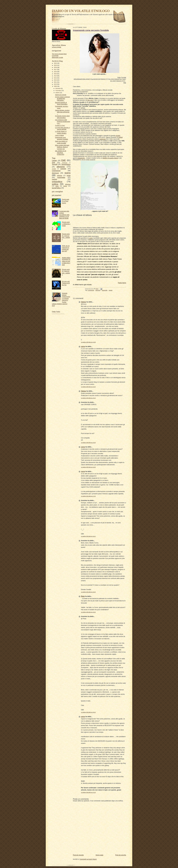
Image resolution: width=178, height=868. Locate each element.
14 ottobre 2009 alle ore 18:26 (88, 593)
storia (57, 186)
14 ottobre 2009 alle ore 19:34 (88, 613)
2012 (56, 80)
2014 (56, 76)
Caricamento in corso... (58, 314)
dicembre (58, 88)
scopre (118, 136)
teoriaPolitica (56, 188)
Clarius (83, 303)
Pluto (83, 597)
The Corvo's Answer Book (59, 54)
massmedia (61, 177)
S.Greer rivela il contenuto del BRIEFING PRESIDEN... (62, 99)
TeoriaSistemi (66, 164)
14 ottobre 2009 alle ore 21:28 (88, 793)
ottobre (58, 93)
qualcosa (103, 140)
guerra (67, 173)
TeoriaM (55, 164)
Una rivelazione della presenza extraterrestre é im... (63, 122)
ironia (69, 175)
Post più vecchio (121, 856)
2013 (56, 78)
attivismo (61, 167)
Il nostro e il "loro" (60, 126)
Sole (53, 163)
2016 (56, 72)
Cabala (54, 161)
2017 (56, 70)
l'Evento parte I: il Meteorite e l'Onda (66, 224)
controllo (63, 169)
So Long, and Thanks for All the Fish (66, 283)
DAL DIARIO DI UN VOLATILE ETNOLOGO (61, 153)
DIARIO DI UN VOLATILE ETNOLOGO (81, 11)
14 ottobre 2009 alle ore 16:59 (88, 468)
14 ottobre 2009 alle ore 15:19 (88, 399)
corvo (83, 347)
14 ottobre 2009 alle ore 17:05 (88, 497)
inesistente (81, 159)
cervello (54, 169)
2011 (56, 82)
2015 (56, 74)
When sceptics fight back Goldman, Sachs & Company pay (62, 147)
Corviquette (55, 56)
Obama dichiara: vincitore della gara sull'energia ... (62, 112)
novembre (58, 91)
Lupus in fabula (59, 135)
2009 (56, 86)
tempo (65, 186)
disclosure (55, 173)
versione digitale (57, 47)
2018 (56, 67)
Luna (91, 239)
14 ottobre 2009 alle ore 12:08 (88, 343)
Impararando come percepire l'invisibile (91, 30)
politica (55, 184)
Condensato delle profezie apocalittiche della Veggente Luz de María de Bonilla (64, 215)
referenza (68, 184)
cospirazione (56, 171)
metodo (54, 179)
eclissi (121, 138)
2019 (56, 65)
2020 (56, 63)
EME (64, 160)
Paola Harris (122, 284)
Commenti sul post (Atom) (88, 860)
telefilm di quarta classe (110, 159)
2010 (56, 84)
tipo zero (90, 101)
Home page (100, 856)
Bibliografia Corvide (57, 57)
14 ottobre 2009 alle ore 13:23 (88, 388)
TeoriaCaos (65, 163)
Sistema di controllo (61, 95)
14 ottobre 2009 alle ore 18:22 (88, 537)
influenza (60, 176)
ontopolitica (57, 182)
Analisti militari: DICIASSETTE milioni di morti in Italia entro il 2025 (66, 261)
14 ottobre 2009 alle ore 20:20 (88, 713)
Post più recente (78, 856)
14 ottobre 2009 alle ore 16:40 (88, 443)
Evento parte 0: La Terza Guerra (66, 201)
